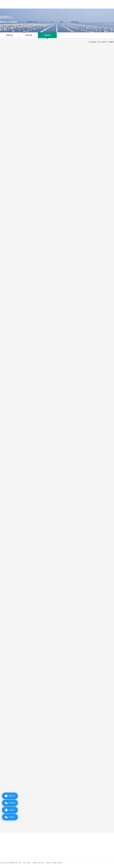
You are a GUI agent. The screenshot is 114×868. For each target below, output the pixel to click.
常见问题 (28, 36)
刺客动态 (9, 36)
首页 (99, 42)
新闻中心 (105, 42)
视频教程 (47, 36)
